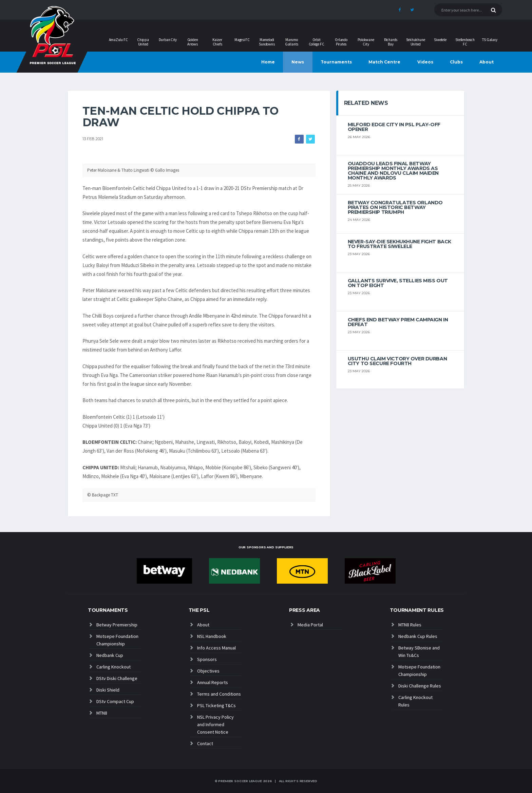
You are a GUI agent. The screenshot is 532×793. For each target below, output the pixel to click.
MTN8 (102, 713)
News (298, 62)
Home (268, 62)
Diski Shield (108, 690)
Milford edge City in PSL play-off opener (394, 127)
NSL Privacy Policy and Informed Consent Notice (215, 724)
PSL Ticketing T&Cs (216, 705)
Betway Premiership (117, 625)
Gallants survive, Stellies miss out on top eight (398, 283)
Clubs (456, 62)
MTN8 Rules (410, 625)
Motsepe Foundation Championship (117, 640)
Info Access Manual (216, 648)
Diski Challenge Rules (420, 686)
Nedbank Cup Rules (418, 636)
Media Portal (310, 625)
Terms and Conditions (219, 694)
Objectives (208, 671)
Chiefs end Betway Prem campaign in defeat (398, 322)
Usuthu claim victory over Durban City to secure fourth (397, 361)
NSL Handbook (212, 636)
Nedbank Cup (110, 655)
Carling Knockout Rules (415, 701)
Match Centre (384, 62)
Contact (205, 743)
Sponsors (207, 659)
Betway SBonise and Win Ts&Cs (419, 652)
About (487, 62)
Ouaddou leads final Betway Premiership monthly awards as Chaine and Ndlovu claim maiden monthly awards (393, 171)
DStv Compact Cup (115, 701)
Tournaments (336, 62)
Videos (425, 62)
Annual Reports (213, 682)
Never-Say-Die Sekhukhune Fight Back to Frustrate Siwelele (400, 244)
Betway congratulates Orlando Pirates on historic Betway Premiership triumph (395, 207)
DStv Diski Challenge (117, 678)
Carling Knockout (113, 667)
